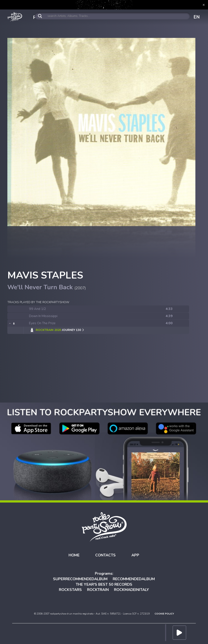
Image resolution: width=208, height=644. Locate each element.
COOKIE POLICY (164, 614)
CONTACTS (105, 555)
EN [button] (197, 17)
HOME (74, 555)
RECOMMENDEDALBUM (134, 579)
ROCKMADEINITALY (131, 590)
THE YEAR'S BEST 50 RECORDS (104, 584)
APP (135, 555)
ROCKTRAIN (98, 590)
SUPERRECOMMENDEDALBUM (80, 579)
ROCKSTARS (70, 590)
